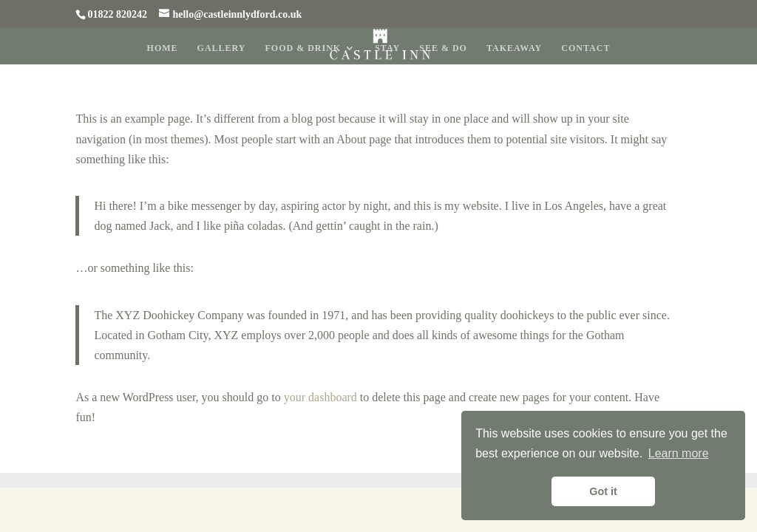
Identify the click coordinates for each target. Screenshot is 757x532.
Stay (387, 48)
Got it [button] (603, 491)
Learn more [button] (679, 453)
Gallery (222, 48)
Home (163, 48)
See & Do (443, 48)
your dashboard (320, 397)
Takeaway (514, 48)
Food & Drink (303, 48)
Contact (585, 48)
